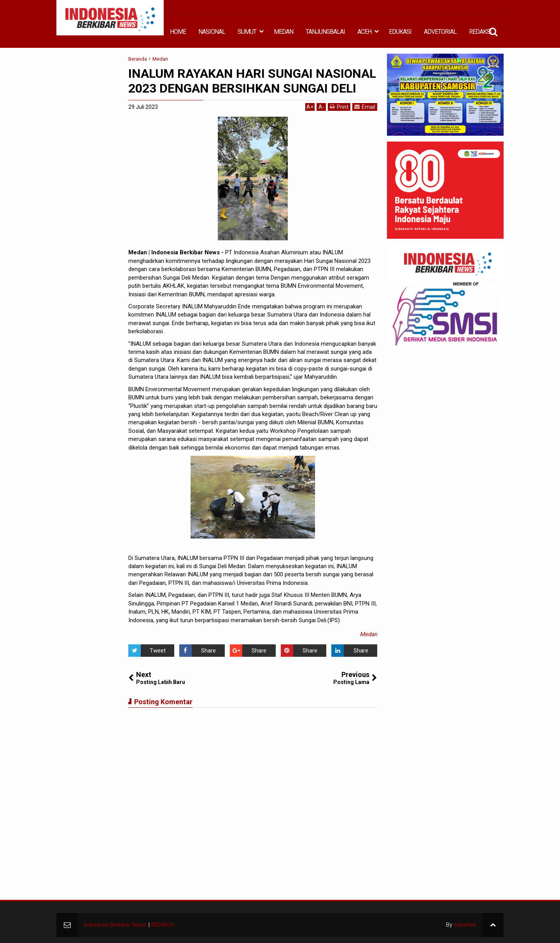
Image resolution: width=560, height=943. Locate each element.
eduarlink (465, 925)
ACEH (364, 32)
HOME (178, 32)
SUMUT (247, 32)
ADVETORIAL (440, 32)
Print (339, 107)
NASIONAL (212, 32)
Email (365, 107)
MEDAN (283, 32)
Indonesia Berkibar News (115, 925)
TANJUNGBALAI (325, 32)
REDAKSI (480, 32)
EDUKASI (400, 32)
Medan (368, 634)
